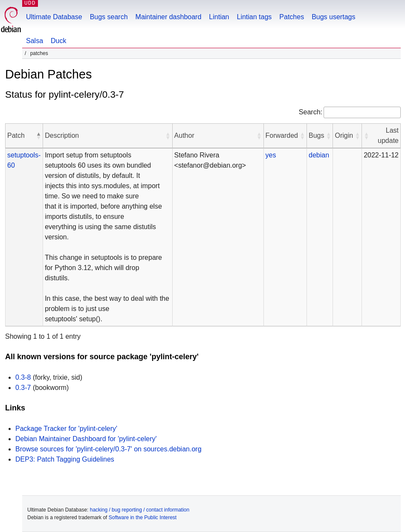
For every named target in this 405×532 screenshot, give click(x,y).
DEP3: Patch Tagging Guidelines (65, 459)
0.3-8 (23, 377)
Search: (311, 112)
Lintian (219, 17)
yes (271, 155)
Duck (58, 41)
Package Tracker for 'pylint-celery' (66, 429)
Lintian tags (254, 17)
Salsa (35, 41)
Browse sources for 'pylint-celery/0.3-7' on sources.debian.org (108, 449)
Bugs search (109, 17)
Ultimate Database (54, 17)
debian (319, 155)
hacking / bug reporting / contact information (140, 510)
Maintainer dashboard (169, 17)
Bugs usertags (333, 17)
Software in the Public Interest (143, 517)
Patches (292, 17)
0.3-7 (23, 388)
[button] (38, 136)
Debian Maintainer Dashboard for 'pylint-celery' (86, 439)
